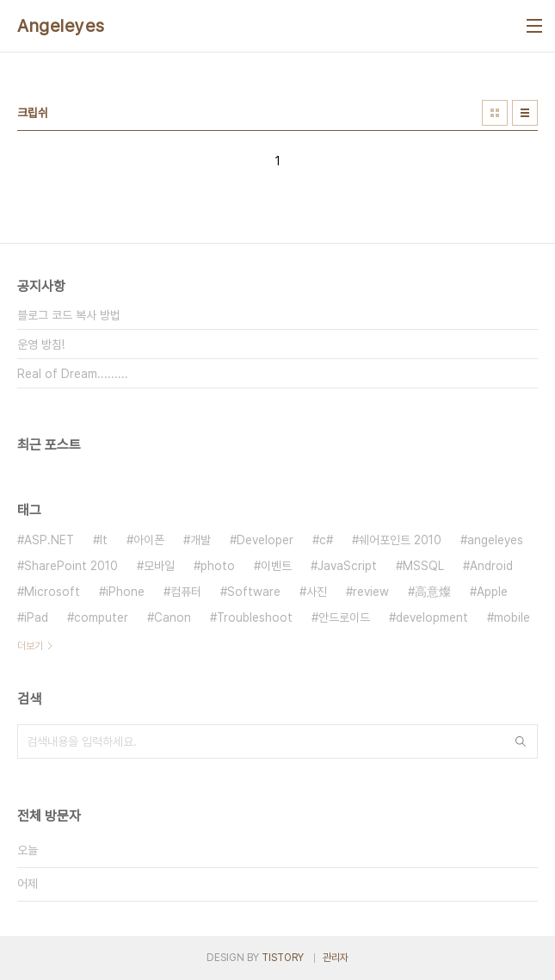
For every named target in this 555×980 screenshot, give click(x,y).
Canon (173, 617)
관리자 (336, 958)
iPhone (125, 592)
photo (218, 566)
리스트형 (525, 113)
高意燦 (433, 592)
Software (254, 592)
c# (326, 540)
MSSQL (423, 566)
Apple (492, 592)
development (432, 617)
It (104, 540)
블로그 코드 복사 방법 (69, 315)
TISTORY (283, 958)
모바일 (159, 566)
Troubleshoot (255, 617)
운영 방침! (41, 344)
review (371, 592)
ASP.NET (49, 540)
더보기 (30, 646)
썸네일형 (495, 113)
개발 (200, 540)
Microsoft (52, 592)
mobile (512, 617)
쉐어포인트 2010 (400, 540)
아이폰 (149, 540)
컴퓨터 (186, 592)
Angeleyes (61, 26)
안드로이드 (344, 617)
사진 (317, 592)
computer (101, 617)
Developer (265, 540)
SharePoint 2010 (71, 566)
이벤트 (276, 566)
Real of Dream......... (73, 374)
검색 (521, 741)
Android (491, 566)
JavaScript (347, 566)
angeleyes (495, 540)
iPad (36, 617)
